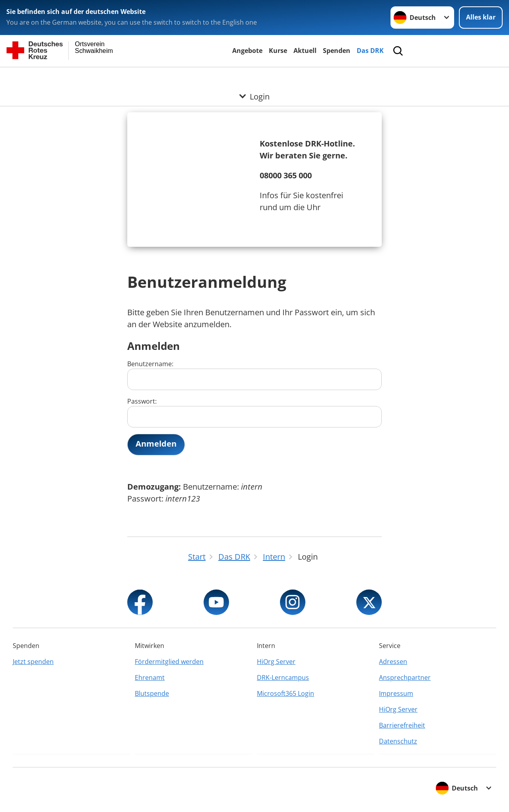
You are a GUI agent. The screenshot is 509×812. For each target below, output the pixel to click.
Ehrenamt (150, 677)
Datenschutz (398, 741)
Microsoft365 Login (286, 693)
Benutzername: (254, 375)
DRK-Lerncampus (283, 677)
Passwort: (254, 412)
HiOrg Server (276, 662)
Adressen (393, 662)
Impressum (396, 693)
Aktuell (305, 51)
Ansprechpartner (405, 677)
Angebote (247, 51)
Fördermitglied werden (169, 662)
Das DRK (370, 51)
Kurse (278, 51)
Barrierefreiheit (402, 725)
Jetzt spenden (33, 662)
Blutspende (152, 693)
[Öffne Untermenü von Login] (254, 77)
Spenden (337, 51)
